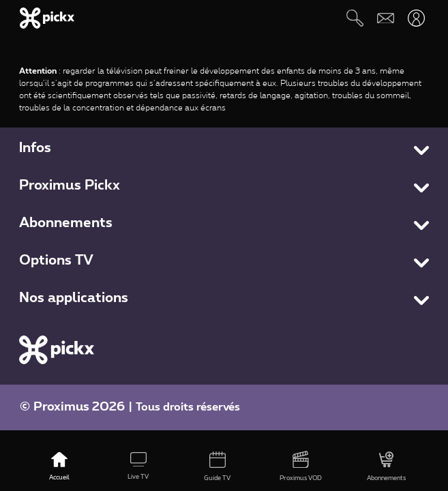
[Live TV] (138, 467)
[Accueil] (59, 467)
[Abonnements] (386, 467)
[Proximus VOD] (301, 467)
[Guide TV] (218, 467)
